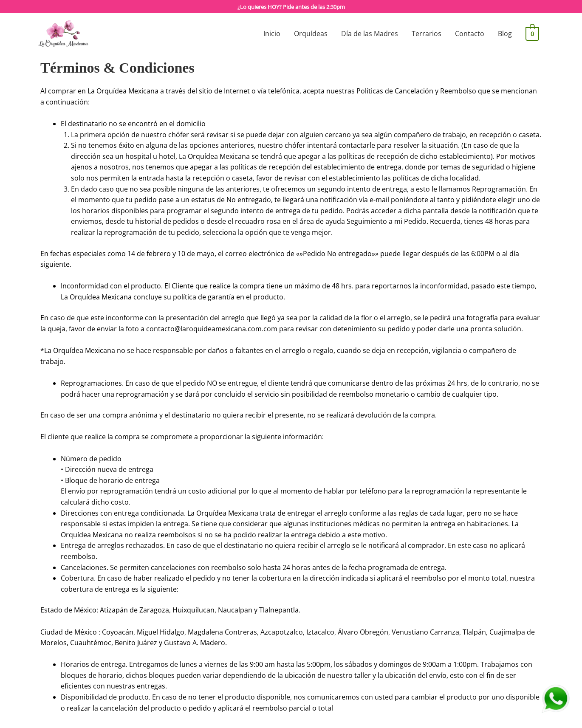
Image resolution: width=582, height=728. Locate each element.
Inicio (273, 34)
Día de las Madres (371, 34)
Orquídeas (312, 34)
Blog (506, 34)
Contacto (471, 34)
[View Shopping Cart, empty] (533, 34)
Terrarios (428, 34)
